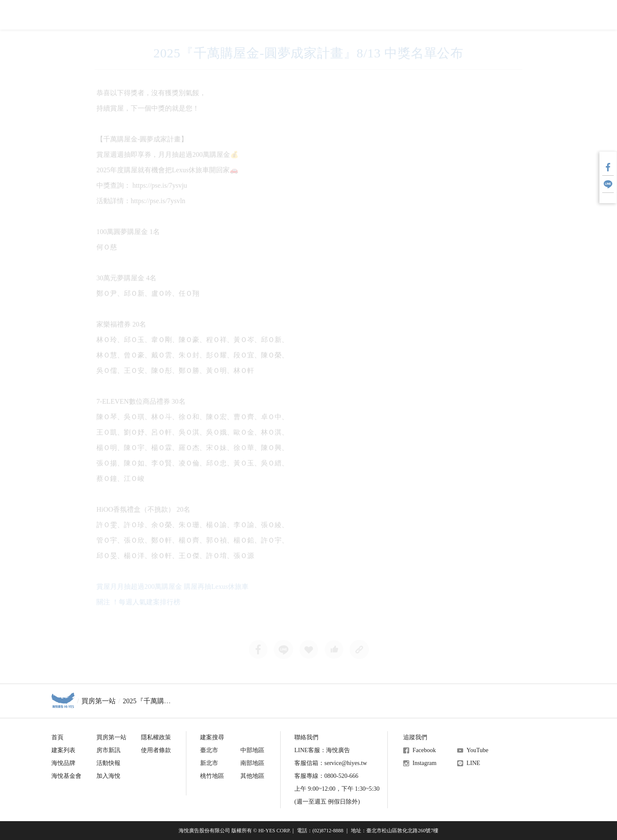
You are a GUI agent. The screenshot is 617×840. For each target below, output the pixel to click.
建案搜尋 (212, 737)
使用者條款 (156, 750)
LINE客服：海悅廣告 (322, 750)
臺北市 (209, 750)
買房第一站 (99, 701)
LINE (473, 763)
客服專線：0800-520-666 (326, 776)
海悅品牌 (63, 763)
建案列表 (63, 750)
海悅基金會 (66, 776)
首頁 (57, 737)
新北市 (209, 763)
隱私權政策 (156, 737)
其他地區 (252, 776)
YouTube (478, 750)
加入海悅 (108, 776)
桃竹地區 (212, 776)
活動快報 (108, 763)
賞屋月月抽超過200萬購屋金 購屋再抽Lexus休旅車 (172, 586)
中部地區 (252, 750)
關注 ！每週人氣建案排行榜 (138, 602)
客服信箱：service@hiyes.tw (331, 763)
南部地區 (252, 763)
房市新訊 (108, 750)
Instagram (425, 763)
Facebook (424, 750)
